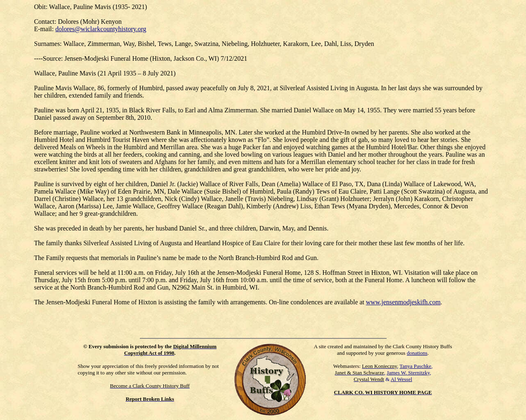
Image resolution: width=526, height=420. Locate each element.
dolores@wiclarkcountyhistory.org (101, 29)
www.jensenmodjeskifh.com (403, 302)
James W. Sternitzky (408, 373)
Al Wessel (402, 379)
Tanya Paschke (416, 366)
